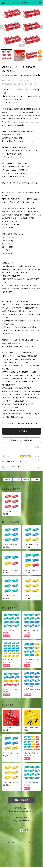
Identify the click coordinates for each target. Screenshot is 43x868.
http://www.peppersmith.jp (27, 183)
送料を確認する (24, 80)
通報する (38, 447)
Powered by (22, 846)
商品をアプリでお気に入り (21, 440)
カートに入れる (21, 431)
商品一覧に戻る (22, 800)
